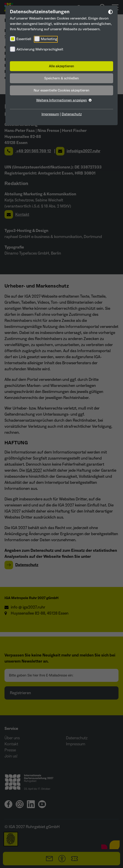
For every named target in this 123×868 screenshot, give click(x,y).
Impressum (50, 114)
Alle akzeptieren (61, 66)
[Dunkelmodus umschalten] (110, 13)
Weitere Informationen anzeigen (61, 100)
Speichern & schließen (61, 78)
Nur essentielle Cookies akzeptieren (61, 90)
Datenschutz (72, 114)
